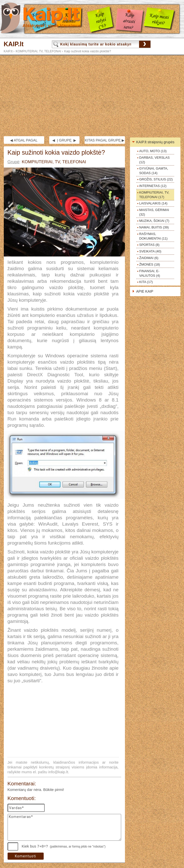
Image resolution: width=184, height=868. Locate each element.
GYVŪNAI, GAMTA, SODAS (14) (154, 171)
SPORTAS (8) (149, 245)
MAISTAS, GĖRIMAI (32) (154, 212)
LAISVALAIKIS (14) (153, 203)
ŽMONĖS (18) (150, 264)
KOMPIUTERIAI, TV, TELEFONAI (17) (154, 195)
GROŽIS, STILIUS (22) (156, 179)
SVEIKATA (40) (150, 251)
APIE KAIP (145, 291)
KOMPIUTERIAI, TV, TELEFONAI (38, 51)
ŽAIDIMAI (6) (149, 258)
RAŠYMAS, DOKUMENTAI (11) (153, 236)
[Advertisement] (92, 96)
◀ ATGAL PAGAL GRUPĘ (24, 141)
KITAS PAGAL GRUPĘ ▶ (105, 140)
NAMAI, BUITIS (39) (154, 227)
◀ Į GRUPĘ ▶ (64, 140)
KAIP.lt (14, 44)
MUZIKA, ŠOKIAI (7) (154, 221)
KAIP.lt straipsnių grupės (155, 142)
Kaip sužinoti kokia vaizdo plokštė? (87, 51)
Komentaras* (64, 827)
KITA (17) (146, 282)
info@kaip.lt (58, 772)
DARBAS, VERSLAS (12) (155, 160)
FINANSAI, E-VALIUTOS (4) (150, 273)
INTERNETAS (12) (153, 186)
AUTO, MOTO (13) (153, 151)
